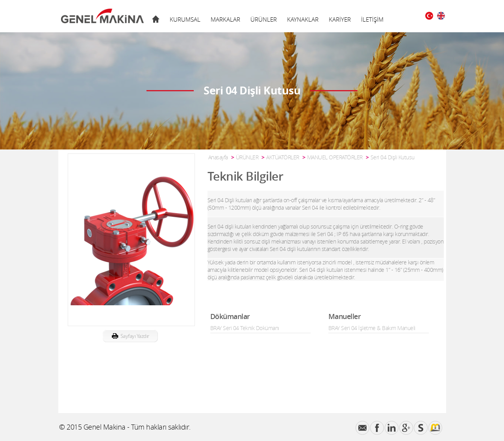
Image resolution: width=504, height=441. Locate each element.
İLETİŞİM (372, 19)
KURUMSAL (185, 19)
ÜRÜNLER (264, 19)
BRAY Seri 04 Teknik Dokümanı (245, 328)
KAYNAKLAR (303, 19)
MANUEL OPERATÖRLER (335, 157)
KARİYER (340, 19)
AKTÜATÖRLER (283, 157)
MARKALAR (225, 19)
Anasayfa (218, 157)
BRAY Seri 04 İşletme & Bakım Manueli (372, 328)
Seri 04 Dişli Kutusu (393, 157)
